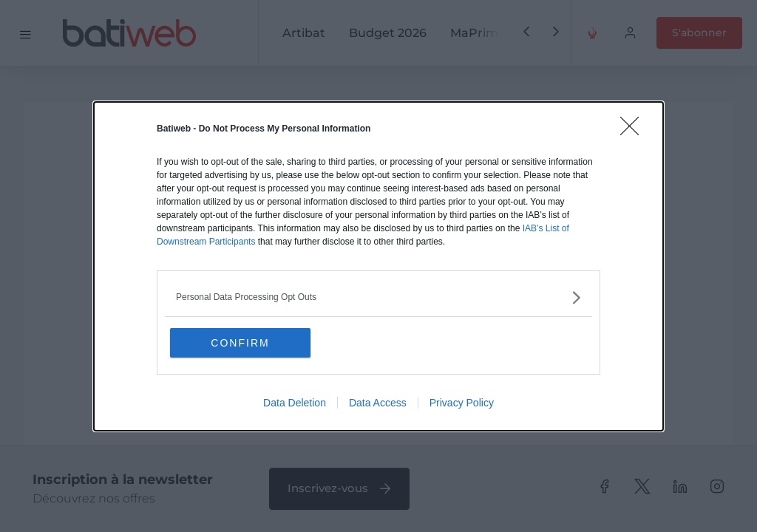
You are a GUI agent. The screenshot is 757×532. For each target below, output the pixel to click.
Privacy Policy (462, 403)
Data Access (378, 403)
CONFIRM (240, 343)
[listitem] (378, 297)
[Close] (634, 131)
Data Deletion (295, 403)
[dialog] (378, 266)
